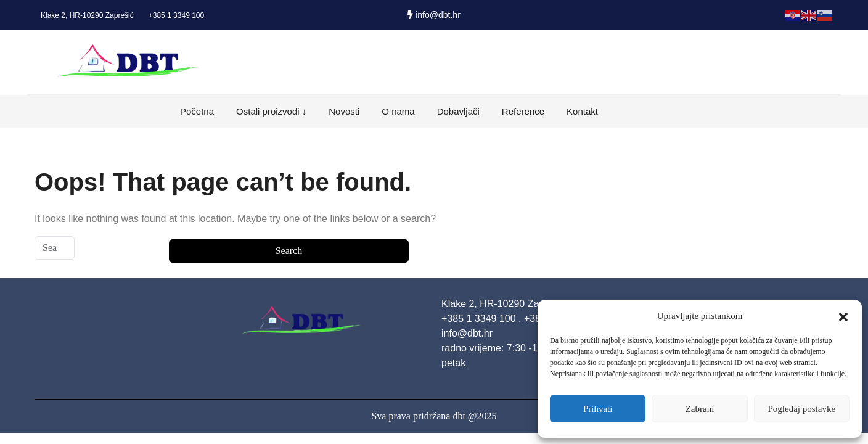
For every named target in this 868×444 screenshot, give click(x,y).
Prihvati (598, 409)
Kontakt (582, 111)
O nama (398, 111)
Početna (197, 111)
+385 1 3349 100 (176, 15)
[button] (843, 316)
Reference (523, 111)
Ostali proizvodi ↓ (271, 111)
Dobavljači (458, 111)
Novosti (344, 111)
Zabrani (700, 409)
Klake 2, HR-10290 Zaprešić (87, 15)
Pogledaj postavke (802, 409)
